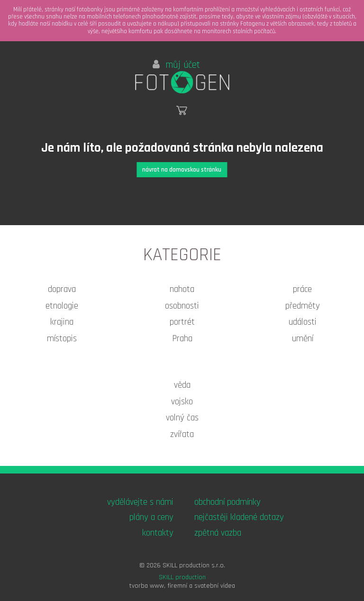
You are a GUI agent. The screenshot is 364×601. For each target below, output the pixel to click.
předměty (303, 306)
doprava (62, 289)
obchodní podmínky (227, 502)
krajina (62, 322)
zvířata (182, 434)
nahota (182, 289)
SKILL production (182, 577)
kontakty (158, 533)
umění (303, 339)
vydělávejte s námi (140, 502)
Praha (182, 339)
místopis (62, 339)
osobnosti (182, 306)
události (303, 322)
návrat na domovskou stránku (182, 170)
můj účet (176, 65)
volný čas (182, 418)
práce (302, 289)
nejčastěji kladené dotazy (239, 517)
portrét (182, 322)
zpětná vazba (218, 533)
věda (182, 385)
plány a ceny (151, 517)
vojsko (182, 402)
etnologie (62, 306)
